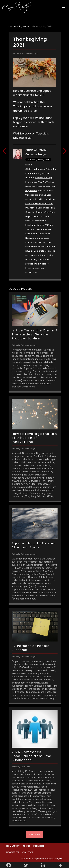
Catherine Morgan (36, 154)
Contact (28, 852)
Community (13, 846)
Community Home (19, 26)
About (26, 846)
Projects (39, 846)
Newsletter (13, 852)
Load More (34, 834)
